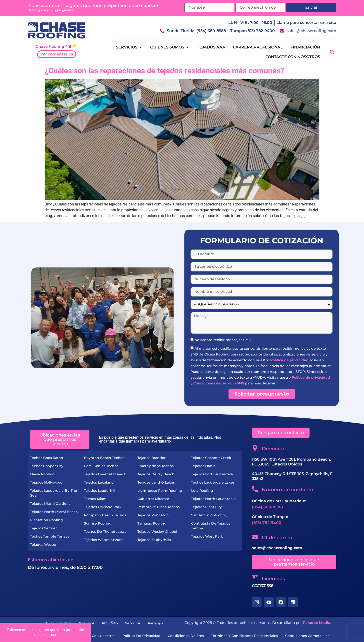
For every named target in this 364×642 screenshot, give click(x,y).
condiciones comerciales (307, 636)
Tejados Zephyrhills (154, 540)
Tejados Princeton (153, 515)
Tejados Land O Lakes (156, 482)
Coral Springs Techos (155, 466)
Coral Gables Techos (101, 466)
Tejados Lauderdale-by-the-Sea (54, 493)
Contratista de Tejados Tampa (211, 526)
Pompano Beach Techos (105, 515)
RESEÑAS (110, 623)
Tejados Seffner (44, 528)
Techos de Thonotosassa (105, 532)
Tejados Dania (203, 466)
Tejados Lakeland (99, 482)
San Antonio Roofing (209, 515)
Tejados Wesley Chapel (157, 532)
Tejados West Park (207, 536)
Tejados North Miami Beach (54, 512)
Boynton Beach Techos (104, 458)
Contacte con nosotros (95, 636)
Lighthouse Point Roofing (160, 491)
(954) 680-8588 (267, 507)
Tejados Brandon (152, 458)
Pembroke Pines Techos (158, 507)
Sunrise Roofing (98, 523)
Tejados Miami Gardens (50, 504)
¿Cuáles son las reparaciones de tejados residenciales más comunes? (164, 71)
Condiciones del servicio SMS (219, 383)
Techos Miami (96, 499)
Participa (155, 623)
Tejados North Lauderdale (213, 499)
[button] (332, 52)
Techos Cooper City (47, 466)
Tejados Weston (44, 545)
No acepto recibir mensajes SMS (223, 340)
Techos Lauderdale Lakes (213, 482)
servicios (133, 623)
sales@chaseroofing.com (277, 548)
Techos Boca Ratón (47, 458)
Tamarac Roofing (152, 523)
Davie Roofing (42, 474)
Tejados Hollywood (46, 482)
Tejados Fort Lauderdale (212, 474)
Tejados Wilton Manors (104, 540)
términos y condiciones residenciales (245, 636)
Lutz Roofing (202, 491)
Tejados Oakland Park (103, 507)
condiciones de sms (186, 636)
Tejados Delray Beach (156, 474)
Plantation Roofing (47, 520)
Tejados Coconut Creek (211, 458)
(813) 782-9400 (267, 523)
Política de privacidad (289, 360)
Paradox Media (317, 623)
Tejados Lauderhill (100, 491)
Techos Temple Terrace (50, 536)
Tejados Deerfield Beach (105, 474)
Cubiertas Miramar (153, 499)
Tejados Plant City (206, 507)
